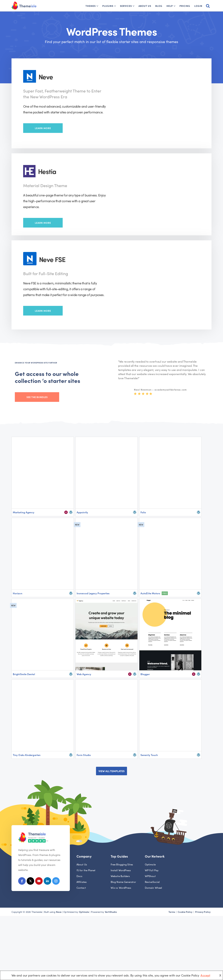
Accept (205, 975)
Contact (81, 888)
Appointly (82, 512)
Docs (79, 876)
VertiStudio (111, 912)
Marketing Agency (24, 512)
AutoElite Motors (150, 593)
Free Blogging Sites (122, 864)
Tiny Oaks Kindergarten (27, 755)
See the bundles (37, 397)
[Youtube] (39, 882)
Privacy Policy (203, 912)
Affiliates (82, 882)
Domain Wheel (153, 888)
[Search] (208, 6)
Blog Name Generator (123, 882)
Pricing (185, 6)
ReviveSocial (152, 882)
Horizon (18, 593)
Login (198, 6)
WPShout (150, 876)
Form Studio (84, 755)
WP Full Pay (152, 870)
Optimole (150, 864)
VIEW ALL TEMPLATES (111, 771)
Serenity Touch (149, 755)
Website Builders (120, 876)
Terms (172, 912)
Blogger (145, 674)
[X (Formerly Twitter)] (30, 882)
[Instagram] (56, 882)
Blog (159, 6)
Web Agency (84, 674)
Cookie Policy (185, 912)
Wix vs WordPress (121, 888)
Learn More (43, 128)
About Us (145, 6)
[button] (97, 6)
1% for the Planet (86, 870)
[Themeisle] (24, 6)
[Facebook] (22, 882)
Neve (59, 912)
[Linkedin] (47, 882)
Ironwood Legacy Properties (93, 593)
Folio (143, 512)
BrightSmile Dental (24, 674)
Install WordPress (121, 870)
